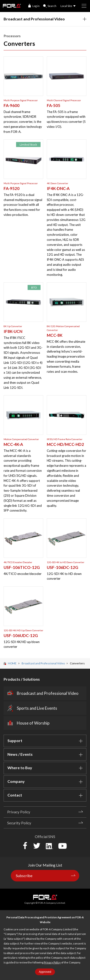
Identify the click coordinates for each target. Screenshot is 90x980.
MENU (82, 4)
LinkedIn (49, 846)
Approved (45, 972)
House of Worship (33, 723)
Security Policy (19, 823)
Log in (36, 6)
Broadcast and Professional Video (48, 693)
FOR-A (12, 6)
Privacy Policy (52, 962)
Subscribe (24, 876)
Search (52, 6)
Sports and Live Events (37, 708)
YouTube (63, 846)
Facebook (25, 846)
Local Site (66, 6)
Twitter (37, 846)
